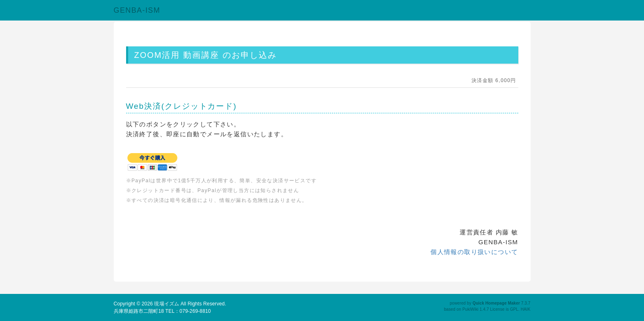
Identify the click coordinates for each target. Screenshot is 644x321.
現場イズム (167, 304)
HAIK (526, 309)
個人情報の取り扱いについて (474, 252)
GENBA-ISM (137, 10)
